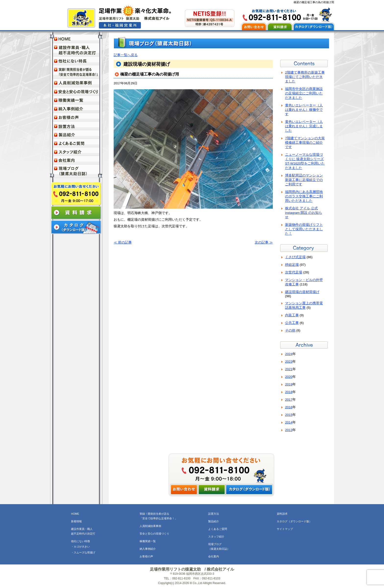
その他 (290, 330)
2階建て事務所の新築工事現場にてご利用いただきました (305, 77)
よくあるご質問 (218, 529)
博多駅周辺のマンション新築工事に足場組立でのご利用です (304, 180)
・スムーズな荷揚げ (83, 552)
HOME (75, 514)
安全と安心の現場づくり (154, 534)
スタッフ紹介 (216, 537)
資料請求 (282, 514)
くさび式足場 (295, 257)
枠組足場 (292, 265)
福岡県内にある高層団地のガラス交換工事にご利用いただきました (304, 196)
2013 (289, 430)
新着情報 (76, 521)
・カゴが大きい (80, 547)
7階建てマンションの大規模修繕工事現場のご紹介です (305, 143)
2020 (289, 377)
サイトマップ (285, 529)
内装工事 (292, 315)
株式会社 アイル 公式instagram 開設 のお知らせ (304, 213)
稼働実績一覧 (148, 541)
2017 (289, 400)
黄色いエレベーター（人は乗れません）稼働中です (304, 110)
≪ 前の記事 (123, 242)
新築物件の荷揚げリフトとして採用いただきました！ (304, 229)
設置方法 (214, 514)
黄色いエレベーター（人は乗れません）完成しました (304, 126)
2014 (289, 422)
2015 (289, 415)
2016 (289, 407)
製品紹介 (214, 521)
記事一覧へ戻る (126, 55)
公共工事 (292, 323)
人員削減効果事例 (150, 526)
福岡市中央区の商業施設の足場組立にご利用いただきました (304, 93)
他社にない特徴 (80, 541)
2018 (289, 392)
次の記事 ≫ (264, 242)
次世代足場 (294, 272)
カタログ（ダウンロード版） (294, 521)
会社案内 (214, 556)
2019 (289, 384)
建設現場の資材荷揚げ (302, 292)
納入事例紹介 (148, 549)
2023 (289, 362)
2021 (289, 369)
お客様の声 (146, 556)
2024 (289, 354)
